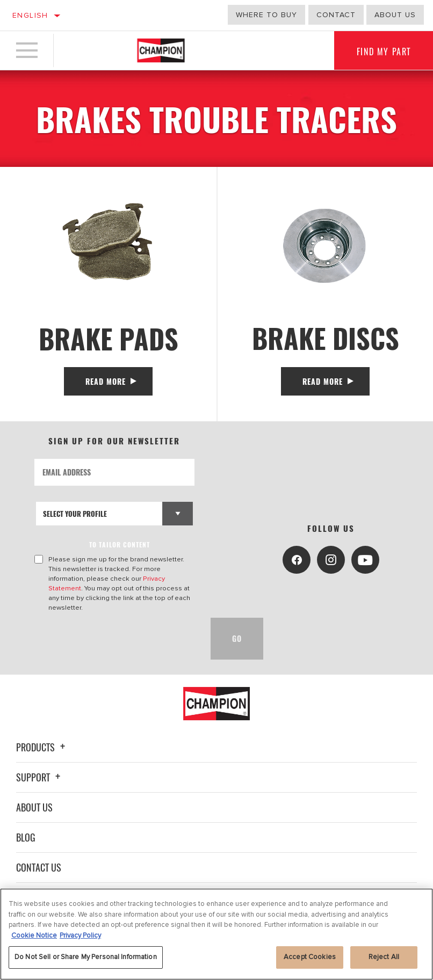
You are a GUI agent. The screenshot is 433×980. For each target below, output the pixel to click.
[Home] (161, 50)
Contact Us (39, 867)
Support (40, 777)
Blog (26, 837)
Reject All (384, 957)
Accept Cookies (310, 957)
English (30, 15)
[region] (216, 934)
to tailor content (120, 544)
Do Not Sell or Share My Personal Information (86, 957)
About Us (34, 807)
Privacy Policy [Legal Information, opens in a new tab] (80, 935)
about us (395, 15)
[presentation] (116, 639)
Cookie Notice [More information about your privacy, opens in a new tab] (34, 935)
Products (42, 747)
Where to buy (266, 15)
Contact (336, 15)
